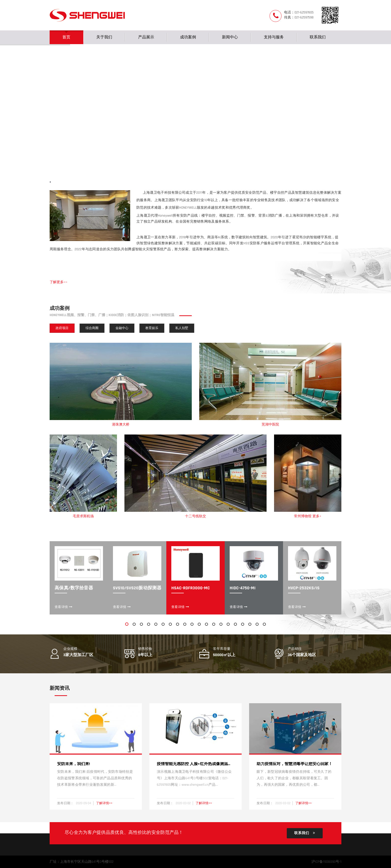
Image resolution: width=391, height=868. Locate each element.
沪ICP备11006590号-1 (326, 862)
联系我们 (318, 37)
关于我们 (104, 37)
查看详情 (64, 607)
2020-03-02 (184, 803)
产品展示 (146, 37)
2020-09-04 (84, 803)
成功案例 (188, 37)
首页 (66, 37)
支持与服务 (274, 37)
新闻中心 (230, 37)
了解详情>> (104, 803)
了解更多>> (58, 282)
